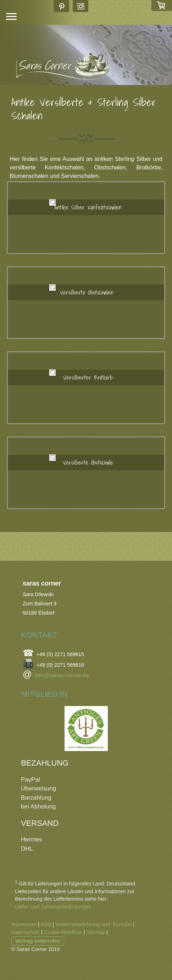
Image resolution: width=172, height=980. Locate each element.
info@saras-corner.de (62, 675)
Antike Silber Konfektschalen (88, 207)
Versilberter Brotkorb (88, 377)
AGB (46, 924)
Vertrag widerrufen (38, 941)
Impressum (24, 924)
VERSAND (40, 823)
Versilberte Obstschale (88, 462)
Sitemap (96, 932)
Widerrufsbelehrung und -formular (93, 924)
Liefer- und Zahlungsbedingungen (53, 907)
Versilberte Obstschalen (88, 292)
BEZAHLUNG (45, 763)
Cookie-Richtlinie (63, 932)
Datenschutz (26, 932)
